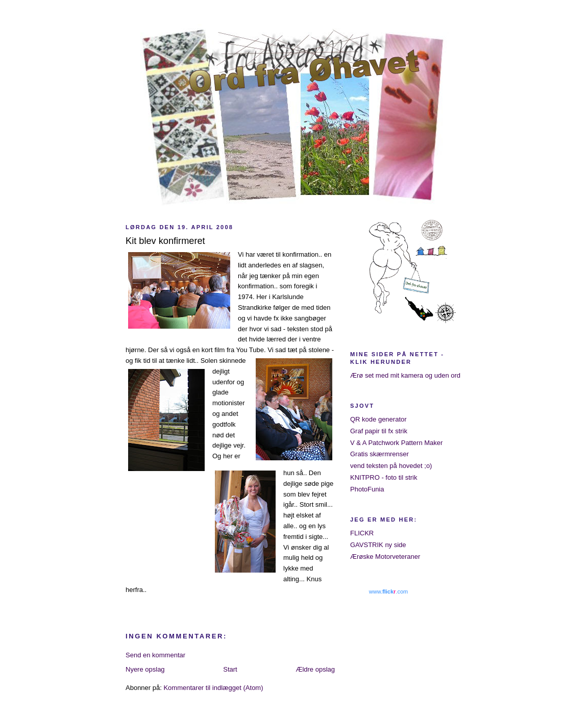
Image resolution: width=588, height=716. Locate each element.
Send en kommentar (155, 655)
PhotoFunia (367, 489)
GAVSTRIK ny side (378, 545)
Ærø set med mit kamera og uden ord (405, 375)
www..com (388, 591)
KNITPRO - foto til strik (384, 477)
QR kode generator (378, 419)
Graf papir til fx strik (379, 431)
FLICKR (362, 533)
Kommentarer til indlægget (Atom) (213, 688)
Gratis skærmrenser (379, 454)
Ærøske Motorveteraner (385, 557)
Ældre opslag (315, 669)
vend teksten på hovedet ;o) (391, 466)
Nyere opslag (145, 669)
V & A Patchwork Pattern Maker (396, 443)
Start (230, 669)
